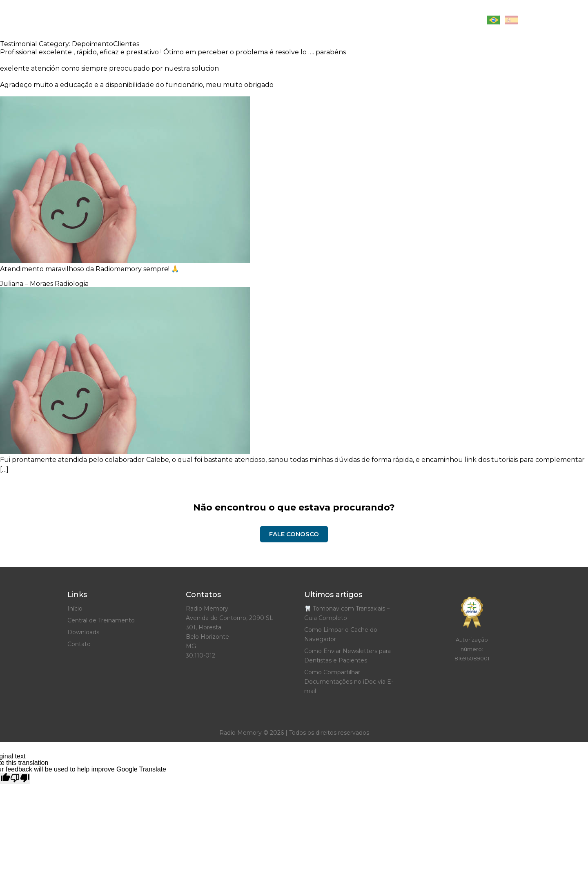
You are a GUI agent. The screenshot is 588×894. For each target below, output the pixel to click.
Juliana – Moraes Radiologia (44, 284)
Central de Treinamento (336, 20)
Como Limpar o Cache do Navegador (341, 634)
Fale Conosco (294, 534)
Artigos (242, 20)
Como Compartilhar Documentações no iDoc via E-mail (349, 682)
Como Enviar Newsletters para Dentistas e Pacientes (347, 656)
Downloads (409, 20)
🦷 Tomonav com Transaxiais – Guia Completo (347, 613)
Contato (457, 20)
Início (206, 20)
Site (275, 20)
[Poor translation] (20, 778)
